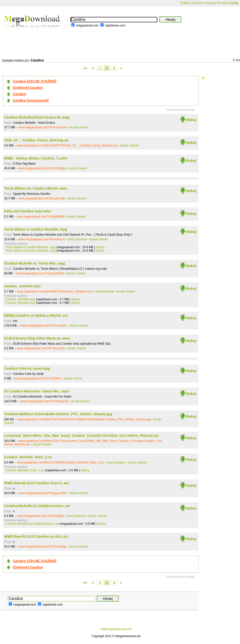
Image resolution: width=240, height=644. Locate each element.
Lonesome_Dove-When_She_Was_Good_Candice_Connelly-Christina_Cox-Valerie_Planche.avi (81, 436)
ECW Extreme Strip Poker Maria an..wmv (37, 338)
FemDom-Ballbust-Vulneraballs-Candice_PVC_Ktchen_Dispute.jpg (58, 414)
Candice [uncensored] (31, 100)
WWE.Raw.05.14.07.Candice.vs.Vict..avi (36, 536)
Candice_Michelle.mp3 (20, 299)
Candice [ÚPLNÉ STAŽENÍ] (34, 81)
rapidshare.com (115, 25)
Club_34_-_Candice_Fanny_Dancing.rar (36, 140)
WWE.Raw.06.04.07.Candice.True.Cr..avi (36, 483)
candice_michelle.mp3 (22, 286)
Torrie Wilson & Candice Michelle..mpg (36, 229)
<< (85, 68)
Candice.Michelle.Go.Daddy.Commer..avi (37, 506)
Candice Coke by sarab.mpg (27, 368)
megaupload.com (87, 25)
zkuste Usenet (79, 127)
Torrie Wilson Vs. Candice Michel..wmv (36, 188)
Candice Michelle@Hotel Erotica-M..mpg (37, 117)
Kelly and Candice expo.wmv (28, 211)
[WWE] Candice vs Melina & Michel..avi (36, 316)
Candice (19, 94)
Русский (222, 3)
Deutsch (197, 3)
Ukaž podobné (77, 239)
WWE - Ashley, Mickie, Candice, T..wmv (36, 158)
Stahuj (191, 120)
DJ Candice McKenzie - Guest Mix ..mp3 (37, 391)
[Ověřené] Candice (28, 88)
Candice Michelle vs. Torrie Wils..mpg (35, 263)
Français (209, 3)
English (185, 3)
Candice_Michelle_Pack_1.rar (28, 457)
